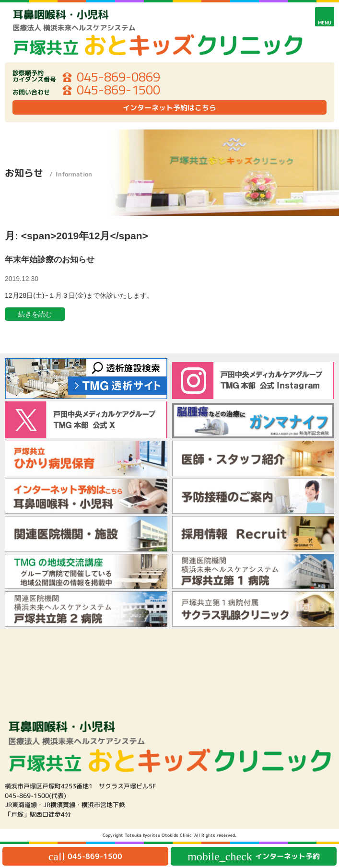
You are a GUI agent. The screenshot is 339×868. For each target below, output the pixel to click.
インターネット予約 (254, 856)
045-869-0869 (118, 77)
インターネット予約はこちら (169, 108)
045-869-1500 (118, 90)
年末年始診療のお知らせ (50, 260)
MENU (325, 23)
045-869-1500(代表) (35, 796)
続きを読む (35, 314)
